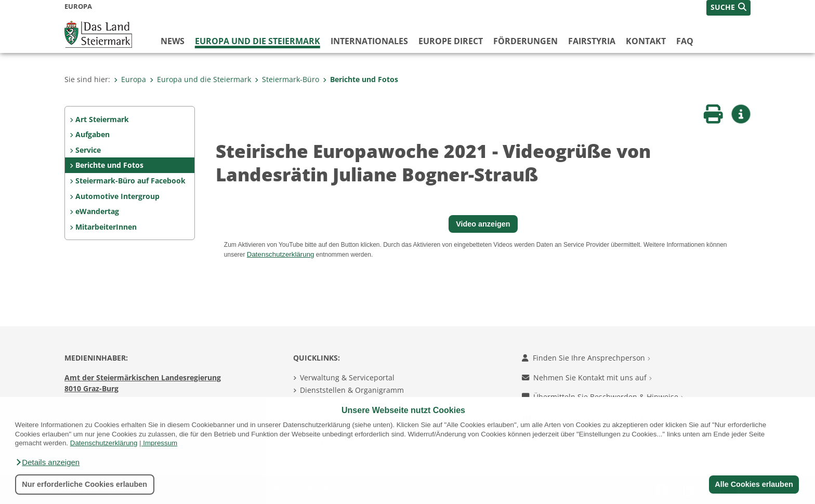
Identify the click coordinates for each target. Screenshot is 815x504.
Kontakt (646, 41)
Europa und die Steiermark (258, 41)
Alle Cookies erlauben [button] (754, 484)
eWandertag (97, 211)
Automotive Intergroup (117, 196)
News (173, 41)
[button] (47, 462)
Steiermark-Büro (287, 79)
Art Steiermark (102, 119)
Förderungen (525, 41)
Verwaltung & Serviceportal (347, 377)
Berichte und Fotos (360, 79)
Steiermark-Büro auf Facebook (130, 181)
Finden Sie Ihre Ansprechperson (586, 358)
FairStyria (592, 41)
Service (88, 150)
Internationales (369, 41)
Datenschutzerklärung (104, 443)
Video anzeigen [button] (483, 224)
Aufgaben (93, 134)
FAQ (685, 41)
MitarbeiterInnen (106, 227)
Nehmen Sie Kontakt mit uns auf (587, 377)
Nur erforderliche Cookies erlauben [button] (84, 484)
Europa (130, 79)
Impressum (160, 443)
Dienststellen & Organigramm (352, 390)
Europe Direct (451, 41)
